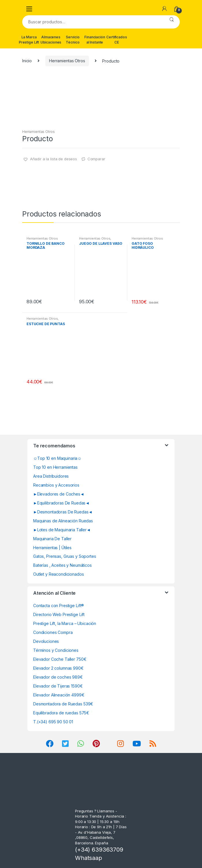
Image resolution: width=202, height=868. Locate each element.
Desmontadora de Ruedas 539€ (63, 704)
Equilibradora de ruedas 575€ (61, 713)
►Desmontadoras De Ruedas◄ (63, 512)
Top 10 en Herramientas (55, 467)
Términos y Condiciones (56, 650)
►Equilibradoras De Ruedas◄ (61, 503)
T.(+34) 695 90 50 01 (53, 722)
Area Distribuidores (51, 476)
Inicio (27, 61)
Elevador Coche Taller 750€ (60, 659)
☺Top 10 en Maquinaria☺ (57, 458)
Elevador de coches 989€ (58, 677)
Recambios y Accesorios (56, 485)
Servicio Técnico (73, 40)
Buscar (172, 22)
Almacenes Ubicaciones (51, 40)
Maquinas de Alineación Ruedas (63, 521)
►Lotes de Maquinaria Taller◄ (62, 530)
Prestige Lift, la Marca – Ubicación (65, 623)
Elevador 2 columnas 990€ (58, 668)
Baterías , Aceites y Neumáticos (62, 565)
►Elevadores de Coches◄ (59, 494)
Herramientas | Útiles (52, 548)
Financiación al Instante (95, 40)
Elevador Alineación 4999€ (59, 695)
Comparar (96, 159)
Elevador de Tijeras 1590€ (58, 686)
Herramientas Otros (67, 61)
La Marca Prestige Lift (29, 40)
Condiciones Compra (53, 632)
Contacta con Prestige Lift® (59, 606)
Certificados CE (116, 40)
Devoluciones (46, 641)
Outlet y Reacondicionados (59, 574)
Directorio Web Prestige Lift (59, 614)
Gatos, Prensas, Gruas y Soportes (65, 556)
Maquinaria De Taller (52, 539)
